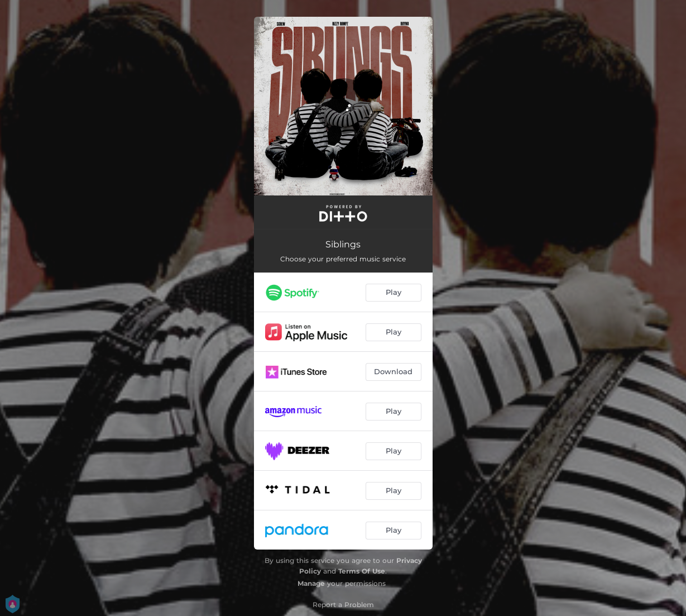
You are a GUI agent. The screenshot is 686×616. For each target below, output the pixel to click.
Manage (311, 583)
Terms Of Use (362, 571)
